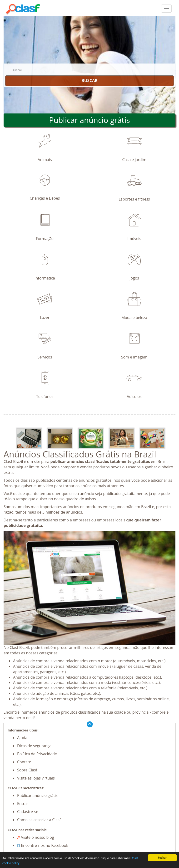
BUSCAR (89, 81)
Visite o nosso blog (36, 837)
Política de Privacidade (37, 754)
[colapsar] (166, 9)
